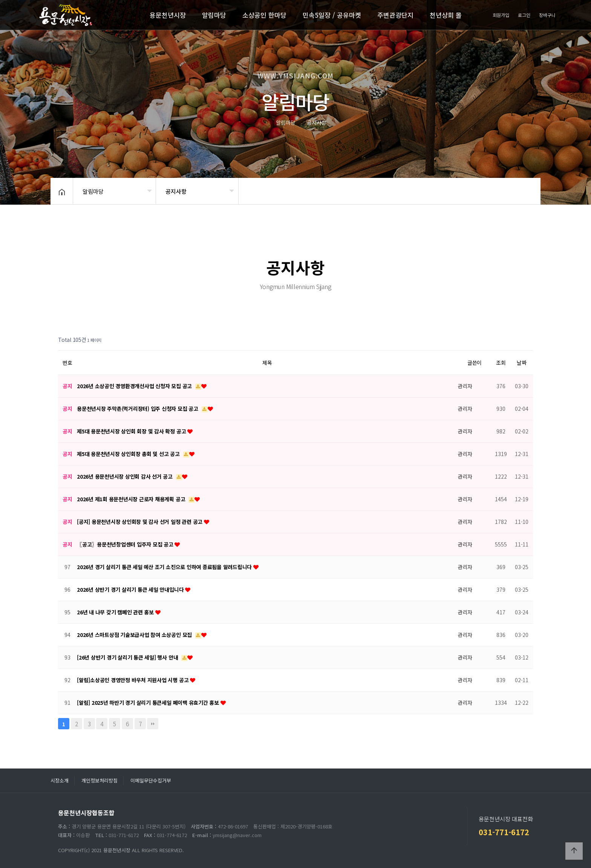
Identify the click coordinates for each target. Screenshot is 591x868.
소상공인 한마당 (264, 15)
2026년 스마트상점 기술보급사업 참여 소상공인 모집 (135, 635)
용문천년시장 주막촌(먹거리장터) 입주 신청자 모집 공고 (138, 409)
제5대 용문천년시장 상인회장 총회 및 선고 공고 (129, 454)
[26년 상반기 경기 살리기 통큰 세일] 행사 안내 (128, 657)
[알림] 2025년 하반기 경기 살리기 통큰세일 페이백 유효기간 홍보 (149, 703)
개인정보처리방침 (100, 780)
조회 (501, 363)
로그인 (524, 15)
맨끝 (153, 724)
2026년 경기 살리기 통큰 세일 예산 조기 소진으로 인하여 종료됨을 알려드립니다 (165, 567)
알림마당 (214, 15)
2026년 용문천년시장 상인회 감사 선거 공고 (126, 476)
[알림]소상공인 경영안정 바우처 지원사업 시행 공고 (133, 680)
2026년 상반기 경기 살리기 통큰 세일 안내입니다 (131, 589)
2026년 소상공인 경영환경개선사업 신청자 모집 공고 (135, 386)
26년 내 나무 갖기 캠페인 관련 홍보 (116, 612)
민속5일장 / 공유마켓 (332, 15)
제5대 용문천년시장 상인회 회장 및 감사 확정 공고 (132, 431)
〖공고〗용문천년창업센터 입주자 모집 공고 (126, 544)
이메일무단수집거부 (151, 780)
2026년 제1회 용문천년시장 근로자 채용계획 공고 (132, 499)
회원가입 (501, 15)
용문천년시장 (168, 15)
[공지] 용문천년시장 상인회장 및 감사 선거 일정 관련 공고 (140, 522)
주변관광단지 (395, 15)
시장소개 (60, 780)
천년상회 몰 (446, 15)
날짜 (522, 363)
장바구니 (547, 15)
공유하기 (523, 190)
